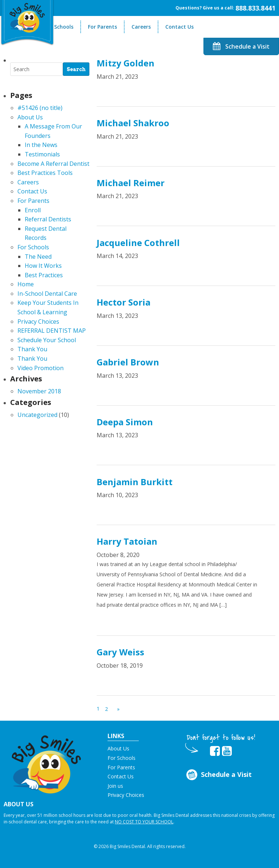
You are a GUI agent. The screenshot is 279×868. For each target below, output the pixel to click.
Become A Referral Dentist (53, 164)
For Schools (59, 27)
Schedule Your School (47, 340)
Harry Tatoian (127, 541)
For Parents (102, 27)
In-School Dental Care (47, 294)
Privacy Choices (38, 322)
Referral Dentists (48, 219)
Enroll (33, 210)
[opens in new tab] (215, 751)
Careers (141, 27)
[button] (46, 762)
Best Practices (44, 275)
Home (26, 284)
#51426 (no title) (40, 108)
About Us (30, 117)
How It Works (43, 266)
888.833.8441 (255, 8)
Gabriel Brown (128, 362)
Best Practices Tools (45, 173)
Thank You (32, 349)
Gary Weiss (120, 652)
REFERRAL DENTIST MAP (52, 331)
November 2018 (39, 391)
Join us (115, 786)
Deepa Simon (125, 422)
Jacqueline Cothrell (138, 243)
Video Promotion (41, 368)
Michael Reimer (131, 183)
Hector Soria (124, 302)
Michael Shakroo (133, 123)
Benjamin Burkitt (135, 482)
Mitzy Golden (126, 63)
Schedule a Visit (241, 46)
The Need (38, 257)
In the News (41, 145)
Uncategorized (37, 415)
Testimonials (42, 154)
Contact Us (179, 27)
